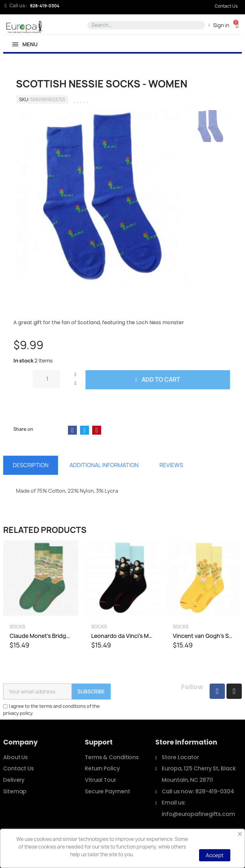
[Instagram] (234, 691)
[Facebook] (217, 691)
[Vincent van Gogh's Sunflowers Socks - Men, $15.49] (204, 598)
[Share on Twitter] (85, 430)
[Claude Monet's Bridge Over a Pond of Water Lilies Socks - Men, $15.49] (41, 598)
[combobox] (145, 25)
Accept (215, 855)
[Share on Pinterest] (97, 430)
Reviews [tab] (171, 465)
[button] (237, 25)
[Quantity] (46, 379)
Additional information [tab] (104, 465)
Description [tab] (31, 465)
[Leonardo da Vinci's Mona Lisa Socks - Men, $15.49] (122, 598)
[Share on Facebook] (72, 430)
